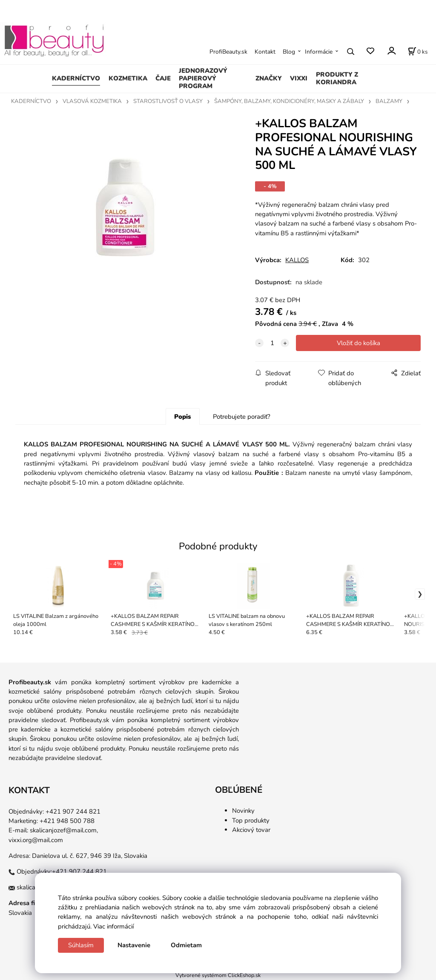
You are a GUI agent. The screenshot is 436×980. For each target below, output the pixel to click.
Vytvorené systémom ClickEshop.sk (218, 975)
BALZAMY (389, 101)
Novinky (243, 811)
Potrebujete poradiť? (242, 417)
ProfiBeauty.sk (228, 52)
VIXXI (299, 78)
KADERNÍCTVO (76, 78)
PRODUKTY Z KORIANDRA (337, 78)
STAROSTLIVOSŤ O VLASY (168, 101)
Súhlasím (81, 945)
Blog (289, 52)
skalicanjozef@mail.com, (64, 830)
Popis (182, 417)
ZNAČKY (269, 78)
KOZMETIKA (128, 78)
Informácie (319, 52)
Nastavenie (134, 945)
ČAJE (163, 78)
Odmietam (186, 945)
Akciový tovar (251, 830)
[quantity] (272, 343)
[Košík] (418, 51)
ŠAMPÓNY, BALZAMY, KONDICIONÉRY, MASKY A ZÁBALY (289, 101)
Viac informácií (113, 926)
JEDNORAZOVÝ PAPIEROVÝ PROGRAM (203, 78)
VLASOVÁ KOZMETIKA (92, 101)
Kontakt (265, 52)
